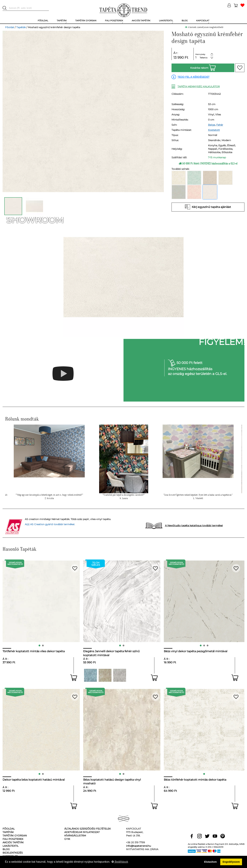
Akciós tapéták (13, 842)
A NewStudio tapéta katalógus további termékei (194, 526)
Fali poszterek (13, 839)
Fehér (220, 125)
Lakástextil (11, 846)
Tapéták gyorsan (15, 836)
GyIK (67, 839)
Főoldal (10, 27)
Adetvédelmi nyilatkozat (82, 832)
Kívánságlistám (75, 836)
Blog (6, 849)
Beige (212, 125)
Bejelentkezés (13, 853)
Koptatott (214, 130)
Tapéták (21, 27)
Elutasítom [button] (210, 862)
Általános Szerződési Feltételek (88, 829)
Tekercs (204, 58)
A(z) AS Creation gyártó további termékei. (50, 524)
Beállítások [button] (120, 862)
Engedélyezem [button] (231, 862)
